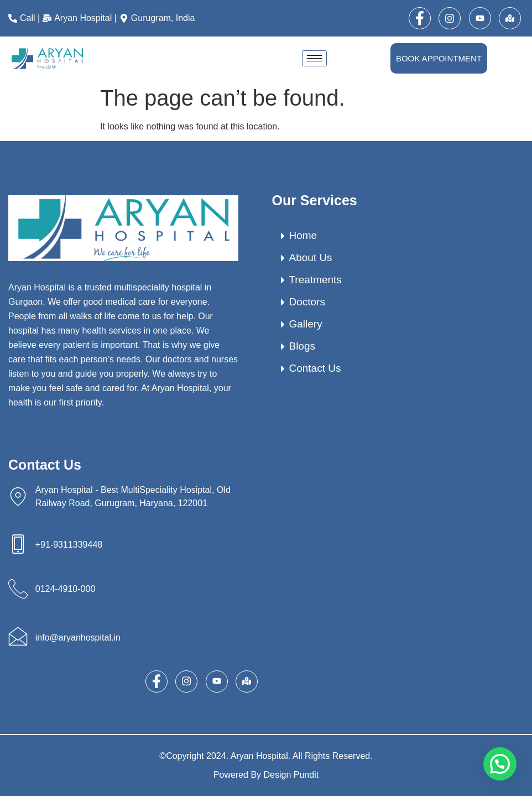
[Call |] (25, 18)
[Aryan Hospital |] (81, 18)
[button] (500, 764)
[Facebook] (420, 18)
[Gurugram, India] (159, 18)
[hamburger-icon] (314, 58)
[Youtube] (480, 18)
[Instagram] (450, 18)
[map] (510, 18)
